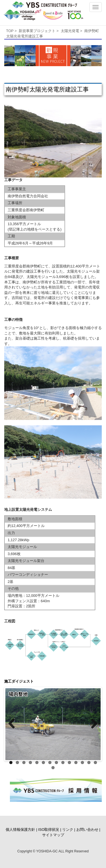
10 (69, 763)
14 (95, 763)
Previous (14, 724)
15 (53, 768)
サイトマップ (53, 835)
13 (89, 763)
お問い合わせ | (88, 830)
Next (92, 724)
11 (76, 763)
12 (82, 763)
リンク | (69, 830)
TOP (10, 31)
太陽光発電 (70, 31)
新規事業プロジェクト (37, 31)
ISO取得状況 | (50, 830)
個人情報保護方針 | (21, 830)
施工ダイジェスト (19, 681)
